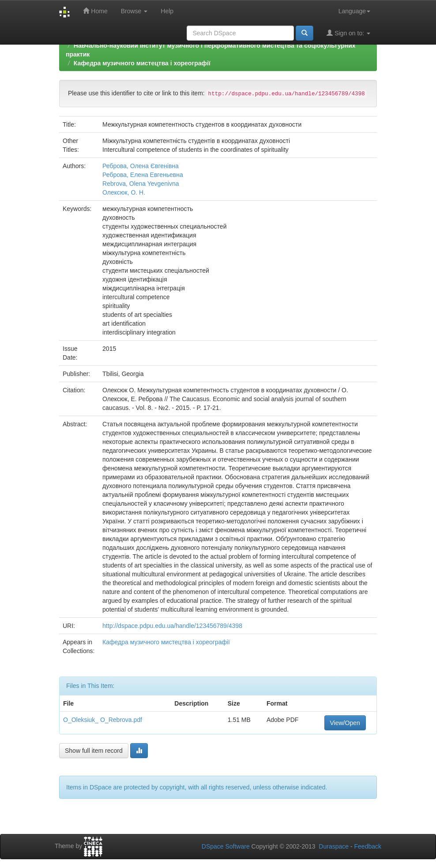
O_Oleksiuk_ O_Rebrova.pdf (103, 720)
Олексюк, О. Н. (124, 192)
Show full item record (94, 751)
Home (95, 11)
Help (167, 11)
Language (354, 11)
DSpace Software (226, 846)
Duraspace (334, 846)
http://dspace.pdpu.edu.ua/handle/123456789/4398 (172, 626)
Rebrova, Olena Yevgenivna (141, 184)
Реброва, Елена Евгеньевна (143, 175)
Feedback (368, 846)
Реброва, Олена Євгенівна (141, 166)
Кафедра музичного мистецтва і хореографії (142, 63)
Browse (134, 11)
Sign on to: (348, 33)
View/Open (345, 723)
